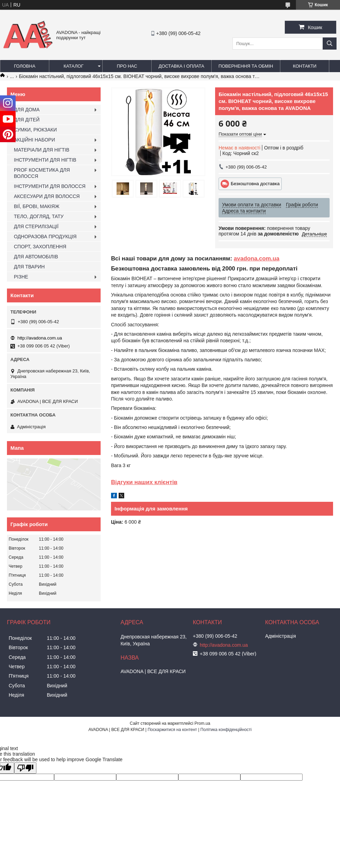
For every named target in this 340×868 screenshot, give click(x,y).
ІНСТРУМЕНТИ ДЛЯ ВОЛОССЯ (50, 186)
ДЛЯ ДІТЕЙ (27, 120)
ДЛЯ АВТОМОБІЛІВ (36, 257)
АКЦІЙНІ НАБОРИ (34, 140)
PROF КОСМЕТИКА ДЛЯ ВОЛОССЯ (42, 173)
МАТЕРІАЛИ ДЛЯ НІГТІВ (42, 150)
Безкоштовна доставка (255, 184)
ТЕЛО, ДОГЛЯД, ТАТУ (39, 216)
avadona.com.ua (257, 259)
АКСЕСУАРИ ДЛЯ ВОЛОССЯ (47, 196)
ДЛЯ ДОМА (27, 110)
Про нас (127, 66)
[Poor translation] (25, 768)
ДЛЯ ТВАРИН (29, 267)
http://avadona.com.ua (40, 338)
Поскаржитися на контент (172, 730)
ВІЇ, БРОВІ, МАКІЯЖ (37, 206)
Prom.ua (202, 723)
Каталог (73, 66)
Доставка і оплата (181, 66)
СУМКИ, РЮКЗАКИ (35, 130)
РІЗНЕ (21, 277)
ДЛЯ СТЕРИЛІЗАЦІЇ (36, 226)
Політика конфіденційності (226, 730)
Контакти (305, 66)
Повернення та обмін (246, 66)
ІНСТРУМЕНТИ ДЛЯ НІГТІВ (45, 160)
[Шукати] (330, 44)
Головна (25, 66)
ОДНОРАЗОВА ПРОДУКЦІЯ (45, 237)
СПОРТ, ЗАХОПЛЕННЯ (40, 247)
